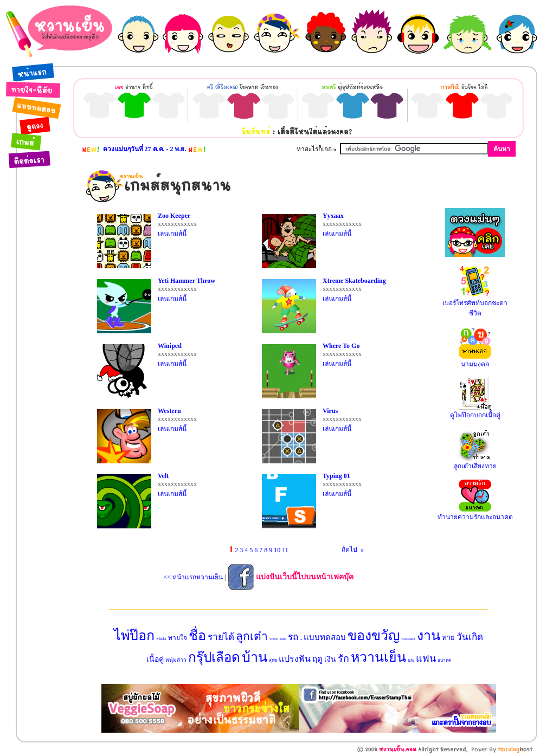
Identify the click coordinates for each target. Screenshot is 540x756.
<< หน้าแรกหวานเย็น (194, 577)
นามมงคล (408, 639)
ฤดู (317, 659)
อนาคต (444, 660)
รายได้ (221, 637)
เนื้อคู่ (155, 659)
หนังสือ (161, 639)
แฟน (426, 658)
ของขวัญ (374, 635)
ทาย (448, 638)
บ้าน (255, 657)
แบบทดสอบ (325, 637)
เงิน (330, 659)
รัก (343, 658)
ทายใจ (178, 638)
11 (285, 550)
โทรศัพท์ (274, 639)
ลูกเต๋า (252, 636)
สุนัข (273, 660)
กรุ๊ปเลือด (214, 657)
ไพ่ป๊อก (134, 635)
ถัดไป (346, 550)
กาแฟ (301, 639)
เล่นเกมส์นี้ (172, 234)
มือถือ (283, 639)
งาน (429, 635)
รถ (293, 637)
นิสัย (411, 661)
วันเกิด (470, 637)
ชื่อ (197, 635)
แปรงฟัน (295, 659)
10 (277, 550)
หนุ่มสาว (176, 660)
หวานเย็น (378, 657)
